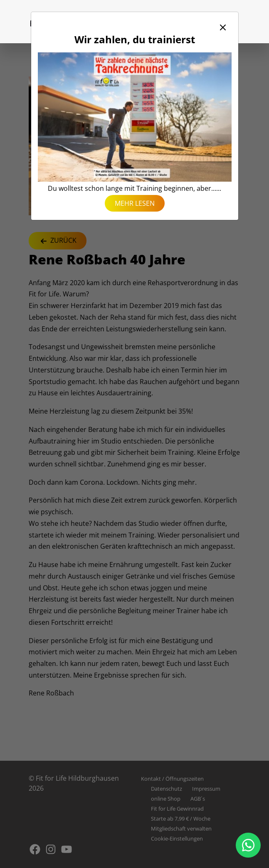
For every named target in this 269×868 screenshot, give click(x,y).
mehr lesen (135, 203)
